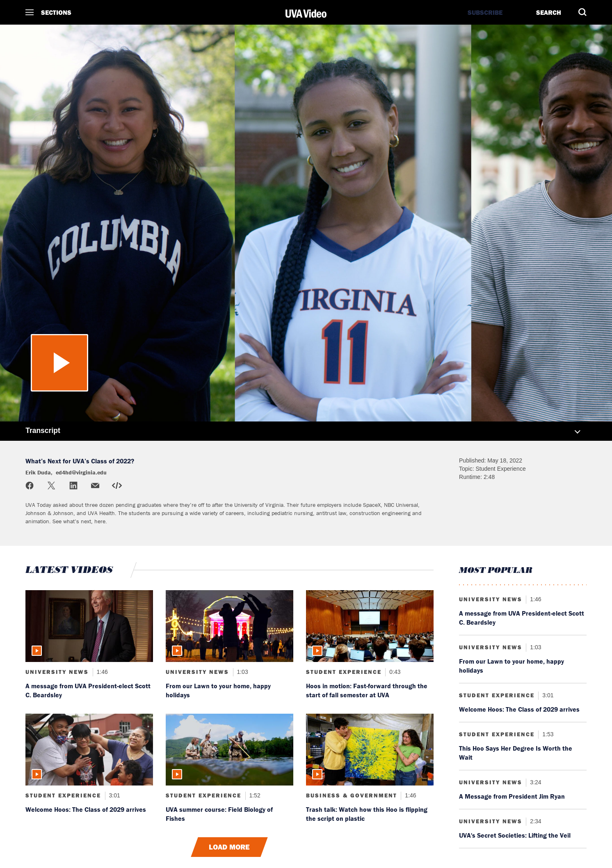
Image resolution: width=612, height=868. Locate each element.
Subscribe (485, 12)
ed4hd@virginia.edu (81, 472)
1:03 (242, 672)
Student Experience (344, 672)
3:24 (535, 782)
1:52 (254, 795)
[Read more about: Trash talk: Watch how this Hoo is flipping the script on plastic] (370, 750)
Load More (229, 847)
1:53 (547, 734)
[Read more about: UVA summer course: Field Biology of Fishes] (229, 750)
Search (549, 12)
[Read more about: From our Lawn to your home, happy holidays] (229, 626)
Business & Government (352, 795)
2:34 (535, 821)
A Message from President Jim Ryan (512, 796)
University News (57, 672)
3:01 (114, 795)
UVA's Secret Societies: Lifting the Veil (515, 835)
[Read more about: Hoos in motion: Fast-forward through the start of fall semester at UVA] (370, 626)
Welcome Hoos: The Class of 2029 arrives (86, 809)
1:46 (102, 672)
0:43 (394, 672)
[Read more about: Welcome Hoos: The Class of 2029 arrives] (89, 750)
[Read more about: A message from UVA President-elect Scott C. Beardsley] (89, 626)
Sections (56, 12)
